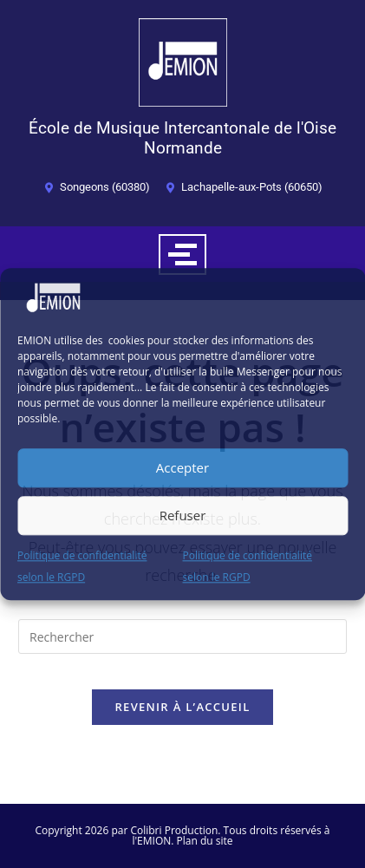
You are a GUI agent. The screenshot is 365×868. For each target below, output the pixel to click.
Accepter (182, 467)
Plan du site (205, 841)
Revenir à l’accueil (182, 707)
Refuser (183, 515)
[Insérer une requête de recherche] (182, 636)
